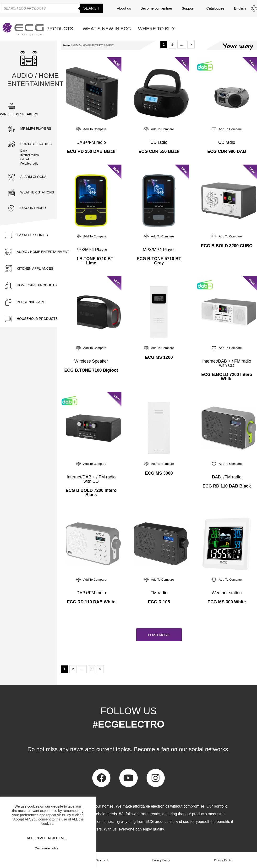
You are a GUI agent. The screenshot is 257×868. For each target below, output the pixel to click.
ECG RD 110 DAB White (91, 602)
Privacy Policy (161, 860)
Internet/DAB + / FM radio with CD (227, 363)
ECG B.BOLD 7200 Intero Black (91, 493)
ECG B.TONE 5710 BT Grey (159, 261)
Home (67, 45)
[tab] (38, 235)
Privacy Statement (97, 860)
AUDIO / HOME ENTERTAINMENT (43, 252)
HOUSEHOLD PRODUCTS (37, 319)
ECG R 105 (159, 602)
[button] (159, 635)
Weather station (227, 593)
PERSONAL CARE (31, 302)
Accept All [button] (36, 838)
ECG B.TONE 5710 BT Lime (91, 261)
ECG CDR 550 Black (159, 151)
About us (124, 8)
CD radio (159, 142)
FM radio (159, 593)
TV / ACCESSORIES (32, 235)
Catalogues (215, 8)
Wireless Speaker (91, 361)
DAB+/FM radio (91, 142)
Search (91, 8)
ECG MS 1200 (159, 357)
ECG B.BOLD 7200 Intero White (227, 377)
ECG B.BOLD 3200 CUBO (227, 246)
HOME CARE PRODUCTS (37, 285)
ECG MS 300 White (227, 602)
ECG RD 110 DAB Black (227, 486)
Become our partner (156, 8)
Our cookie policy (47, 848)
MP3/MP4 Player (91, 250)
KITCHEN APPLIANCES (35, 268)
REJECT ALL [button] (57, 838)
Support (189, 8)
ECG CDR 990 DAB (227, 151)
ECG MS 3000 (159, 473)
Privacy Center (223, 860)
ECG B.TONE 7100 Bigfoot (91, 370)
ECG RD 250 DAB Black (91, 151)
